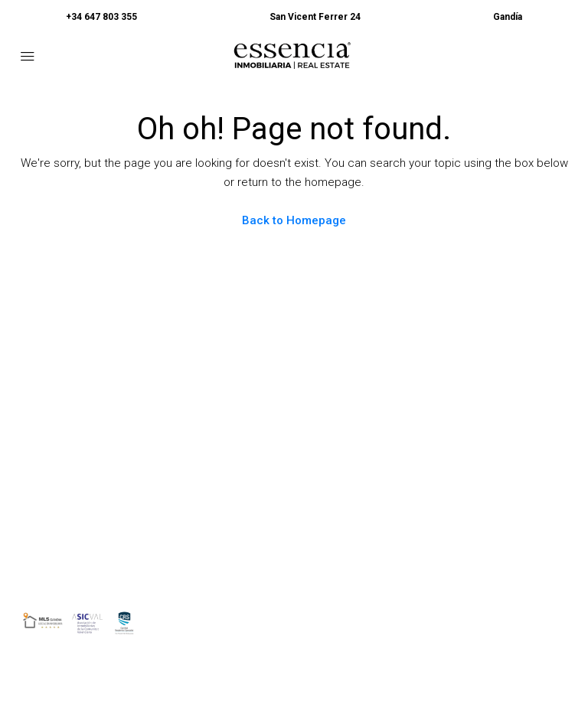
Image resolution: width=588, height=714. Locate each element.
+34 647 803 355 (101, 17)
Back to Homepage (294, 220)
